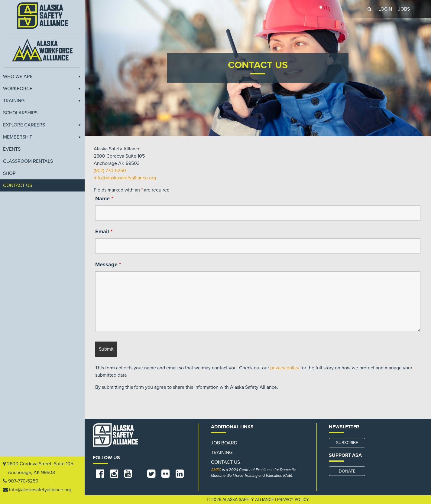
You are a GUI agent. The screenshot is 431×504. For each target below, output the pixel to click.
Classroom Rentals (28, 161)
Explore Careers (42, 125)
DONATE (347, 471)
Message (108, 264)
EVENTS (12, 149)
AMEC (216, 470)
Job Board (224, 443)
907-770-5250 (23, 481)
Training (42, 101)
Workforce (42, 89)
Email (104, 231)
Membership (42, 137)
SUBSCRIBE (347, 443)
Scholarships (20, 113)
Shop (9, 173)
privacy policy (285, 368)
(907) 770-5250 (110, 171)
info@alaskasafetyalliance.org (40, 490)
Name (104, 198)
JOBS (404, 9)
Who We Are (42, 77)
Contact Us (18, 185)
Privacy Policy (293, 500)
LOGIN (385, 9)
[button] (369, 9)
